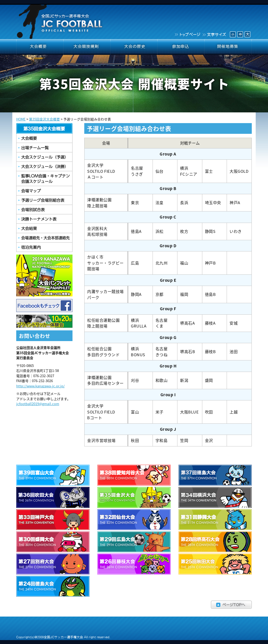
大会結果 (44, 228)
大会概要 (40, 47)
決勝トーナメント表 (44, 219)
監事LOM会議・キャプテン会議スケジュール (44, 179)
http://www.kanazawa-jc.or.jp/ (40, 386)
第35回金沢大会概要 (44, 119)
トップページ (187, 34)
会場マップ (44, 191)
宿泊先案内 (44, 247)
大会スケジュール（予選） (44, 157)
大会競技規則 (87, 47)
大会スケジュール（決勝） (44, 166)
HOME (21, 119)
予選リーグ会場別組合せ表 (44, 200)
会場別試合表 (44, 210)
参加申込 (181, 47)
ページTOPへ (134, 605)
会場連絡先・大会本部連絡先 (44, 238)
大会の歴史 (134, 47)
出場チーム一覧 (44, 148)
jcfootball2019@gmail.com (38, 404)
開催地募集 (228, 47)
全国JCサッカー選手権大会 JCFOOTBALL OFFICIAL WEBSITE (60, 20)
